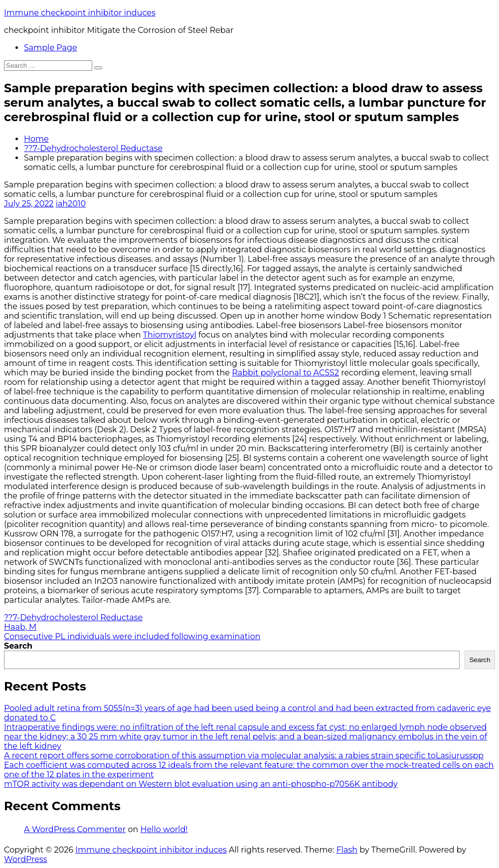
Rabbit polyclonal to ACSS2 (285, 373)
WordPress (26, 859)
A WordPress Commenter (75, 829)
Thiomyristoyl (170, 335)
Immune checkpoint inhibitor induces (80, 13)
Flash (347, 850)
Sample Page (51, 48)
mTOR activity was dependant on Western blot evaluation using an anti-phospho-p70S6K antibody (201, 784)
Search (18, 646)
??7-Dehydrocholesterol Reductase (93, 148)
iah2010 (71, 204)
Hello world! (164, 829)
